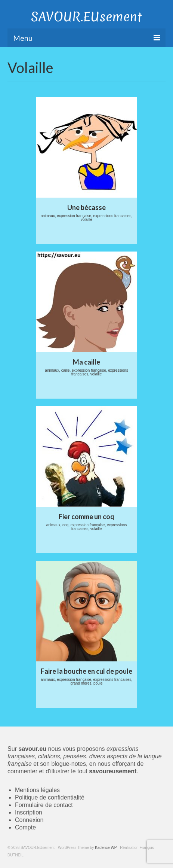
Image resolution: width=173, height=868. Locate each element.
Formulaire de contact (44, 805)
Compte (25, 827)
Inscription (29, 812)
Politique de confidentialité (50, 797)
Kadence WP (106, 848)
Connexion (29, 820)
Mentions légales (37, 790)
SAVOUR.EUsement (86, 17)
